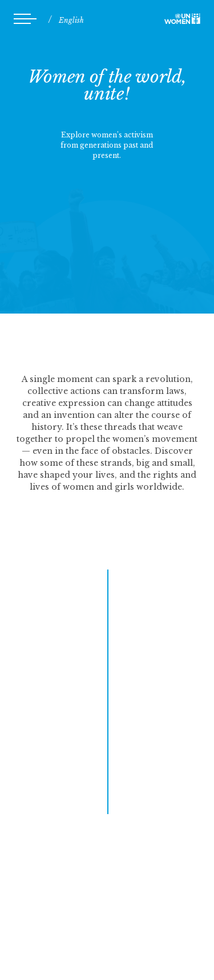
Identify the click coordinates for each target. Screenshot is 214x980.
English (71, 20)
